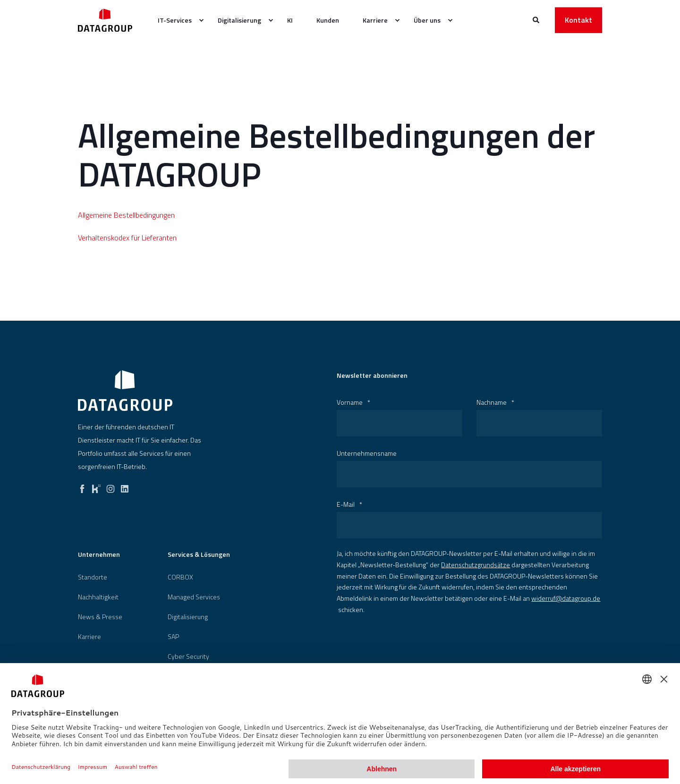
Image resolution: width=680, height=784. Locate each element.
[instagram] (110, 486)
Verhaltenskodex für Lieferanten (127, 238)
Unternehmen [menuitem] (99, 555)
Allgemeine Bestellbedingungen (126, 215)
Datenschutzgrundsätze (476, 565)
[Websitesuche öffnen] (537, 19)
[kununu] (96, 486)
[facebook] (82, 486)
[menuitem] (201, 20)
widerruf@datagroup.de (566, 598)
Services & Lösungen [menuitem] (199, 555)
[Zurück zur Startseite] (105, 20)
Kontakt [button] (578, 20)
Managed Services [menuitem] (194, 597)
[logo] (125, 391)
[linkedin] (125, 486)
